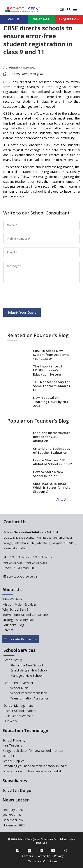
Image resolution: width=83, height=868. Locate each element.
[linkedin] (41, 850)
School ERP (11, 756)
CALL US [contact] (14, 19)
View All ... (63, 500)
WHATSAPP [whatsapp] (41, 19)
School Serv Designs (17, 790)
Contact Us (43, 856)
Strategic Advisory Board (20, 620)
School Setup (13, 660)
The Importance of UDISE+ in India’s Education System (48, 370)
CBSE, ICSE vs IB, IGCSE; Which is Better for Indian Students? (53, 488)
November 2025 (14, 825)
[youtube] (53, 850)
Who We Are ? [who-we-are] (12, 599)
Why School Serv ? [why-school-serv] (15, 609)
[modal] (73, 769)
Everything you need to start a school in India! (35, 766)
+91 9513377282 (17, 557)
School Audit (19, 688)
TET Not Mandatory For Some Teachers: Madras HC (51, 386)
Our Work (10, 721)
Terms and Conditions (43, 861)
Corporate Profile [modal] (21, 639)
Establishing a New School (29, 670)
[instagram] (65, 850)
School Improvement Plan (29, 693)
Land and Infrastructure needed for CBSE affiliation (52, 437)
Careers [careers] (8, 630)
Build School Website (18, 716)
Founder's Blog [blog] (13, 625)
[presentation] (37, 296)
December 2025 (14, 820)
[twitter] (29, 850)
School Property (14, 740)
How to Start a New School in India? (48, 474)
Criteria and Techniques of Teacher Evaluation (51, 451)
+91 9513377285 (37, 562)
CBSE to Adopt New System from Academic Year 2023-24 (51, 355)
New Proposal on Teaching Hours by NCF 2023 (51, 401)
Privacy (59, 856)
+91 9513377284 (14, 562)
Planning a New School (27, 665)
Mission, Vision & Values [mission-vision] (20, 604)
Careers (27, 856)
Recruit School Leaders (20, 711)
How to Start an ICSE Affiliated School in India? (52, 462)
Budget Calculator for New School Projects (33, 751)
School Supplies (13, 761)
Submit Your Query (22, 312)
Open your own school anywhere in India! (32, 771)
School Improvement (18, 683)
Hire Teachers (12, 745)
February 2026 (13, 810)
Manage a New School (26, 676)
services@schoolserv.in (22, 576)
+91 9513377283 (40, 557)
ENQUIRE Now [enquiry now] (69, 19)
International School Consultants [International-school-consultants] (26, 615)
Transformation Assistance (29, 698)
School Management (18, 705)
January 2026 (12, 815)
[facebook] (18, 850)
